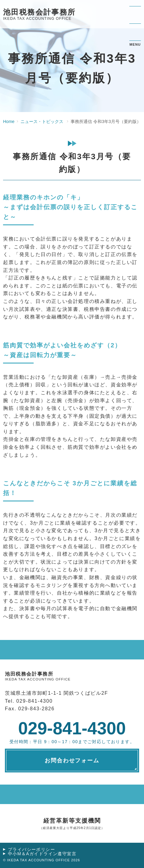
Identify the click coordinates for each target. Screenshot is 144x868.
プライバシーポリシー (31, 849)
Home (9, 121)
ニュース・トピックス (42, 121)
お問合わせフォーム (72, 761)
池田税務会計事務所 (39, 15)
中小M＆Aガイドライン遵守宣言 (42, 854)
